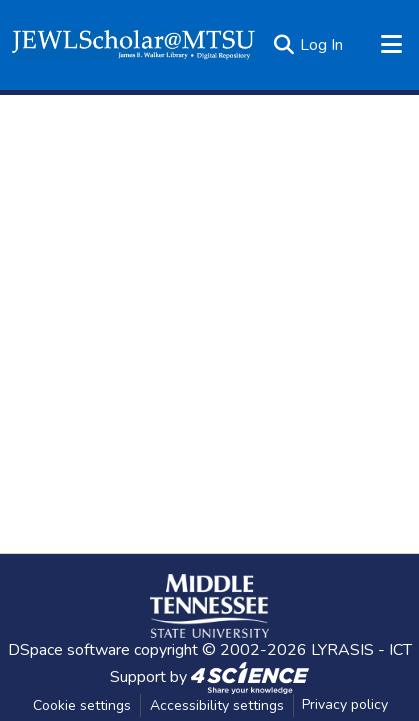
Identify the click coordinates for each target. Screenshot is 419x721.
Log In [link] (321, 45)
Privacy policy (345, 704)
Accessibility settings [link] (217, 705)
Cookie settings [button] (82, 705)
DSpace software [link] (69, 650)
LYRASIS (342, 650)
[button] (133, 45)
